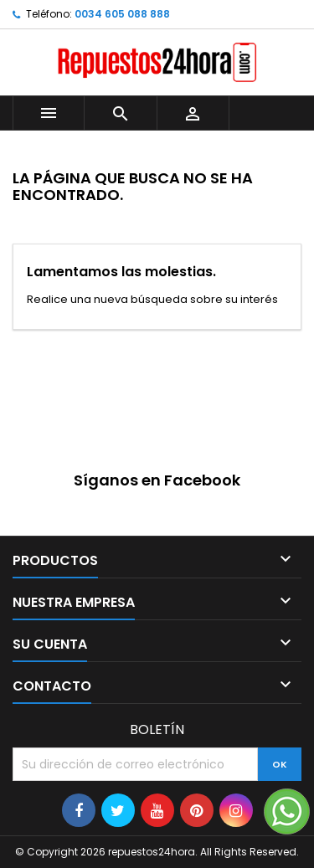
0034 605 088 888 (122, 14)
